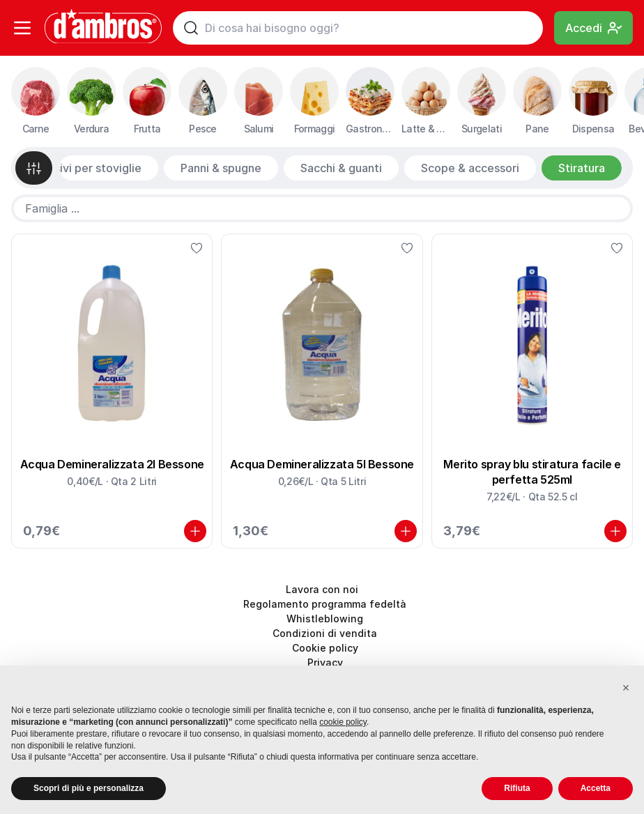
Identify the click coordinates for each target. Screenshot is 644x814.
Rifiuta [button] (517, 788)
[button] (626, 688)
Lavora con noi (322, 589)
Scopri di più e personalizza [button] (89, 788)
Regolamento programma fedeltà (325, 604)
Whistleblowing (325, 619)
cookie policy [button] (343, 722)
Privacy (325, 662)
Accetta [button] (596, 788)
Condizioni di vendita (325, 633)
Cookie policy (325, 648)
